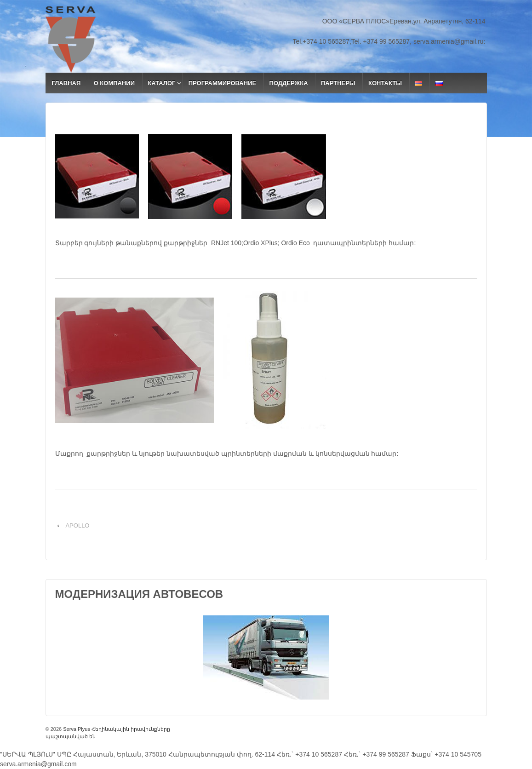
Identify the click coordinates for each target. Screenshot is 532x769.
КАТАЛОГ (161, 83)
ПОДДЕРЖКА (289, 83)
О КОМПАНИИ (114, 83)
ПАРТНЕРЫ (338, 83)
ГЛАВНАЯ (66, 83)
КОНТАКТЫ (385, 83)
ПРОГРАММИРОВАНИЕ (222, 83)
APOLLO (77, 525)
